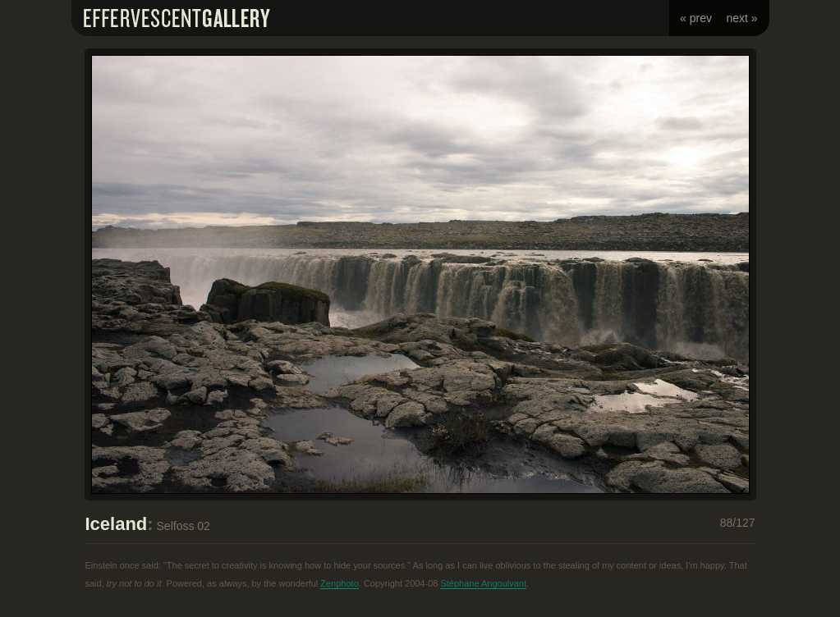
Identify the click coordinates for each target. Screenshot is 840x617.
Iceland (117, 524)
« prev (696, 18)
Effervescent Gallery (177, 18)
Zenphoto (339, 583)
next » (741, 18)
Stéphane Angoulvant (483, 583)
